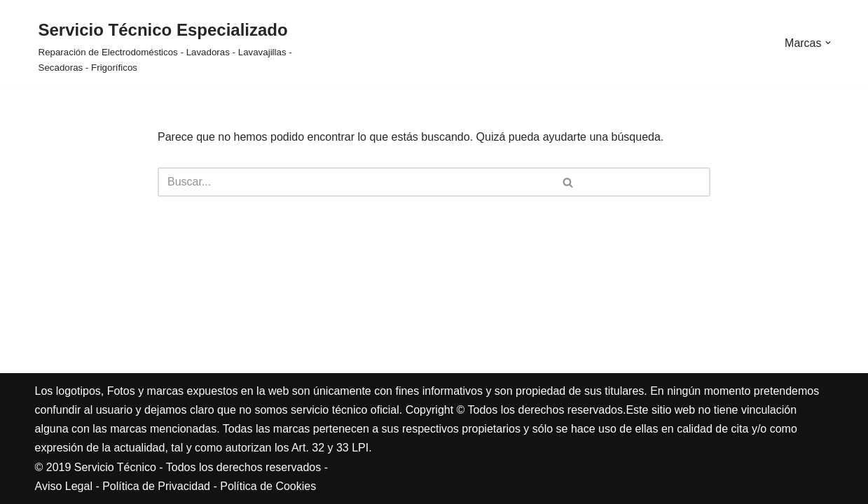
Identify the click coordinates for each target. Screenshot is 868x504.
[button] (828, 43)
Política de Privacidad (156, 486)
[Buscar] (292, 182)
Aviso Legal (64, 486)
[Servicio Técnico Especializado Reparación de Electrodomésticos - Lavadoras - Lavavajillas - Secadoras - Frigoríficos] (170, 46)
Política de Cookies (268, 486)
